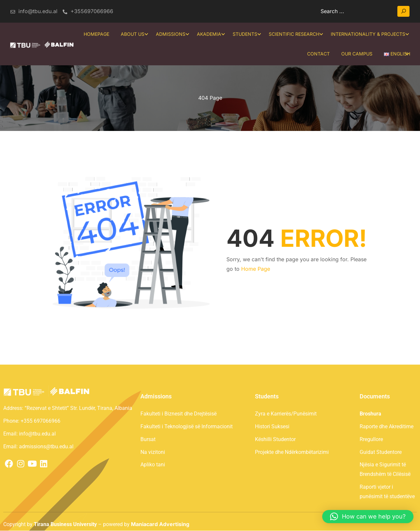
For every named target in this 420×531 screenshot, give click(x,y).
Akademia (209, 34)
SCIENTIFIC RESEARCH (294, 34)
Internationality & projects (368, 34)
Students (245, 34)
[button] (368, 517)
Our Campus (357, 54)
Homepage (96, 34)
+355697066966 (88, 11)
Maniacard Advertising (160, 524)
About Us (133, 34)
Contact (318, 54)
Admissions (171, 34)
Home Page (256, 269)
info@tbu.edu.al (34, 11)
